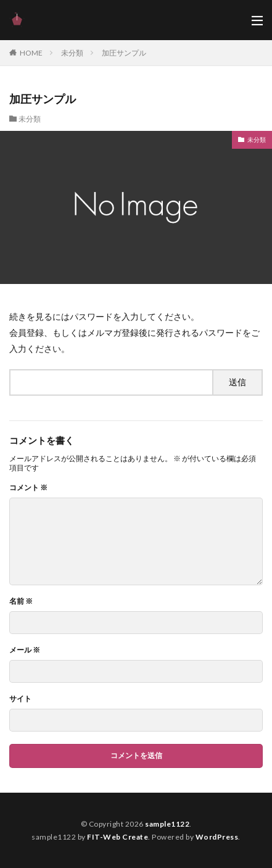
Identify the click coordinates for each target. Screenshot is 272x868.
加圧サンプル (124, 53)
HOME (31, 53)
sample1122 (167, 824)
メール (25, 650)
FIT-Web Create (117, 837)
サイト (20, 699)
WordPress (217, 837)
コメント (28, 488)
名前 (21, 601)
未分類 (72, 53)
